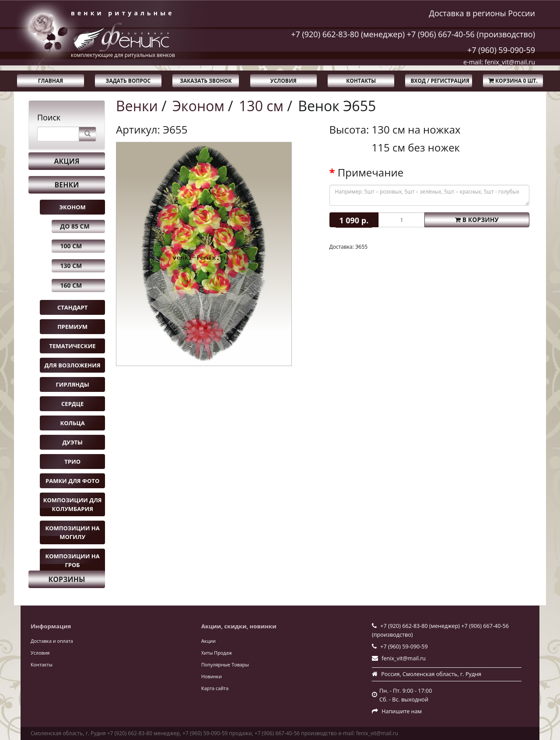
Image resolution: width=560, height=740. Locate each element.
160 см (71, 285)
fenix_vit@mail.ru (404, 658)
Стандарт (72, 307)
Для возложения (73, 365)
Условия (283, 81)
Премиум (72, 327)
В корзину (477, 220)
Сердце (72, 404)
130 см (71, 266)
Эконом (72, 207)
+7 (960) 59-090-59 (501, 50)
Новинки (212, 676)
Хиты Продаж (217, 653)
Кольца (73, 423)
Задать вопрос (128, 81)
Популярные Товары (225, 664)
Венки (67, 185)
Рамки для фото (72, 481)
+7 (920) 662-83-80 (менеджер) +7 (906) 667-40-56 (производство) (413, 34)
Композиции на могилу (72, 532)
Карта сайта (215, 688)
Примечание (371, 173)
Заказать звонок (206, 81)
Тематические (73, 346)
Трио (72, 462)
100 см (71, 246)
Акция (66, 161)
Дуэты (72, 442)
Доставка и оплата (52, 641)
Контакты (361, 81)
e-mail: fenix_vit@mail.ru (499, 62)
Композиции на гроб (72, 560)
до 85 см (75, 226)
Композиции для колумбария (73, 504)
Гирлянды (73, 384)
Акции (208, 641)
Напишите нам (402, 711)
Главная (51, 81)
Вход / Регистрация (440, 81)
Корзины (67, 579)
